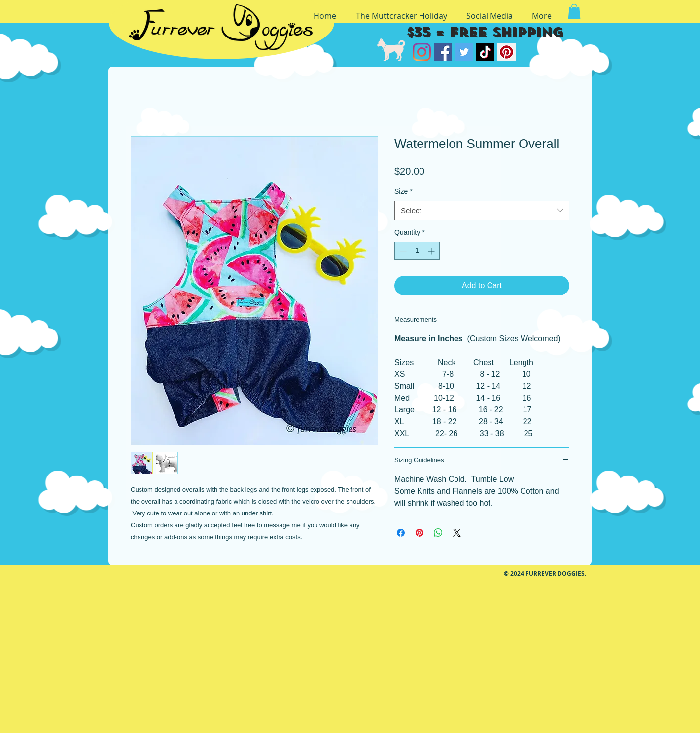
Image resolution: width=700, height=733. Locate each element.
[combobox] (482, 210)
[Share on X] (457, 533)
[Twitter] (464, 52)
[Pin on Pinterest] (420, 533)
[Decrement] (402, 251)
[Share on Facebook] (401, 533)
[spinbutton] (417, 251)
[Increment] (432, 251)
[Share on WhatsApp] (438, 533)
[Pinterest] (507, 52)
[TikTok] (485, 52)
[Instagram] (422, 52)
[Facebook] (443, 52)
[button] (574, 12)
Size (403, 191)
